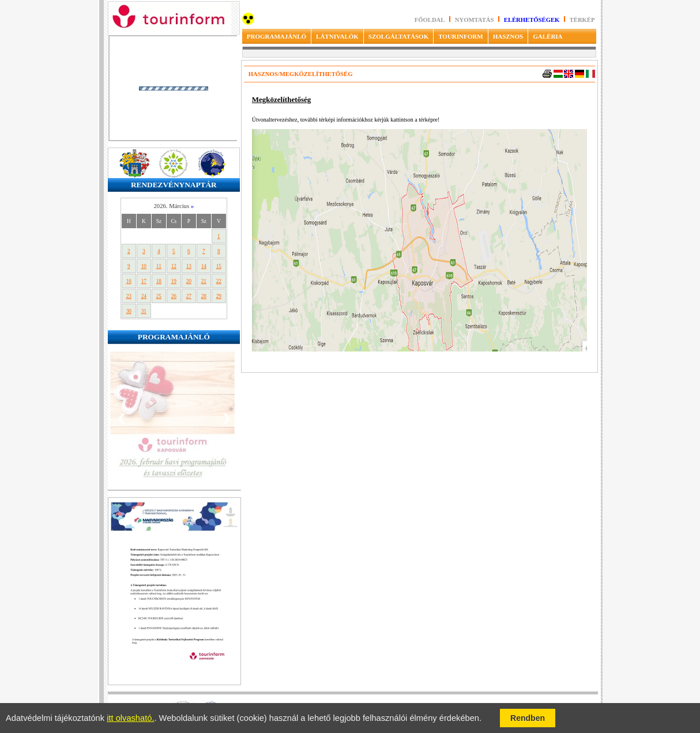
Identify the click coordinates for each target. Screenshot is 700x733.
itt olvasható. (130, 718)
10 (144, 266)
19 (174, 281)
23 (129, 296)
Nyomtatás (475, 20)
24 (144, 296)
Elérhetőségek (532, 20)
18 (159, 281)
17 (144, 281)
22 (219, 281)
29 (219, 296)
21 (204, 281)
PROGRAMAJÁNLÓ (276, 36)
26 (174, 296)
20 (189, 281)
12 (174, 266)
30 (129, 311)
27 (189, 296)
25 (159, 296)
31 (144, 311)
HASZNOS (508, 36)
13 (189, 266)
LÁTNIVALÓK (337, 36)
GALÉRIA (547, 36)
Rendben (528, 718)
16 (129, 281)
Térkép (582, 20)
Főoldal (430, 20)
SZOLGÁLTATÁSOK (398, 36)
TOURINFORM (460, 36)
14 (204, 266)
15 (219, 266)
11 (159, 266)
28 (204, 296)
